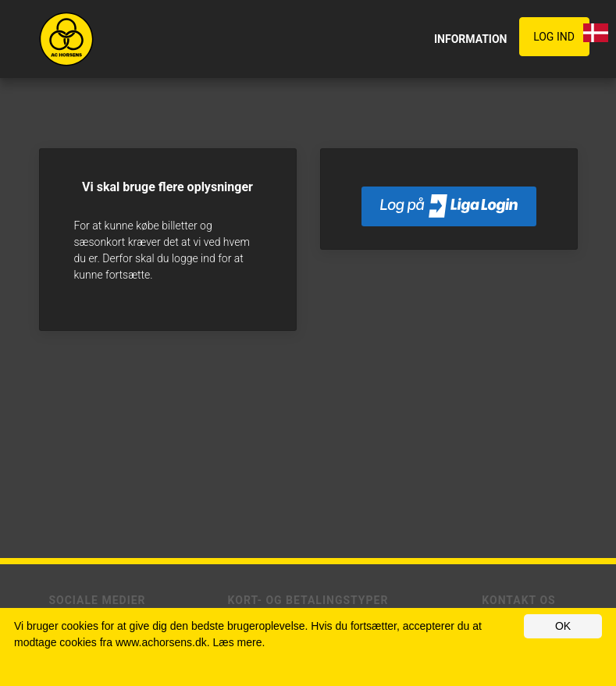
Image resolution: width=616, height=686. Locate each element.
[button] (558, 37)
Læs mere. (239, 642)
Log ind (554, 37)
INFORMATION (471, 39)
